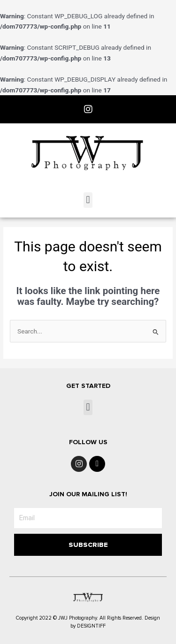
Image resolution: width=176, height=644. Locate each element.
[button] (88, 200)
